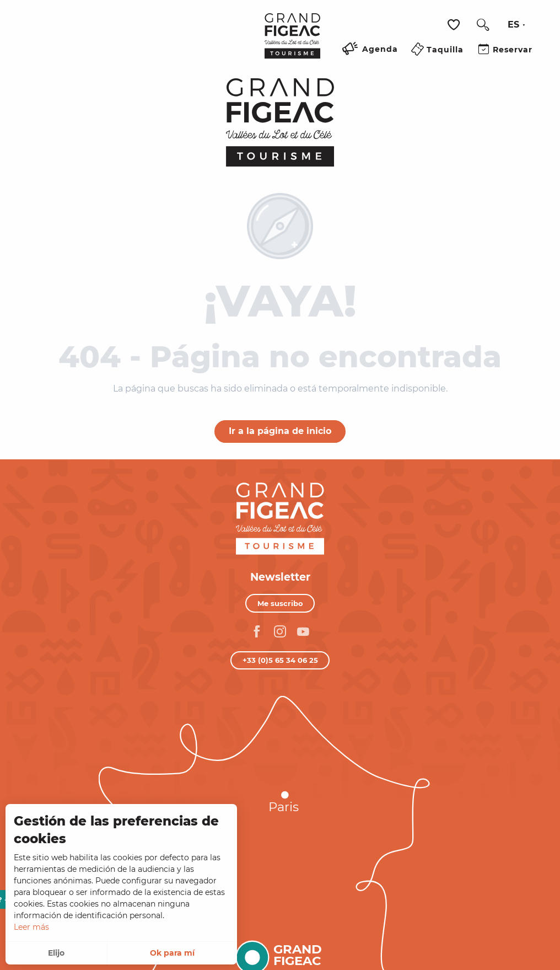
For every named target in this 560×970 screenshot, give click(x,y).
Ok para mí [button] (172, 953)
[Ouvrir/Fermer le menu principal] (243, 62)
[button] (483, 25)
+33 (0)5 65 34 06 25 (280, 660)
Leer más (31, 927)
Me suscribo (280, 603)
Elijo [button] (56, 953)
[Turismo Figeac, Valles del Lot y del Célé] (280, 122)
